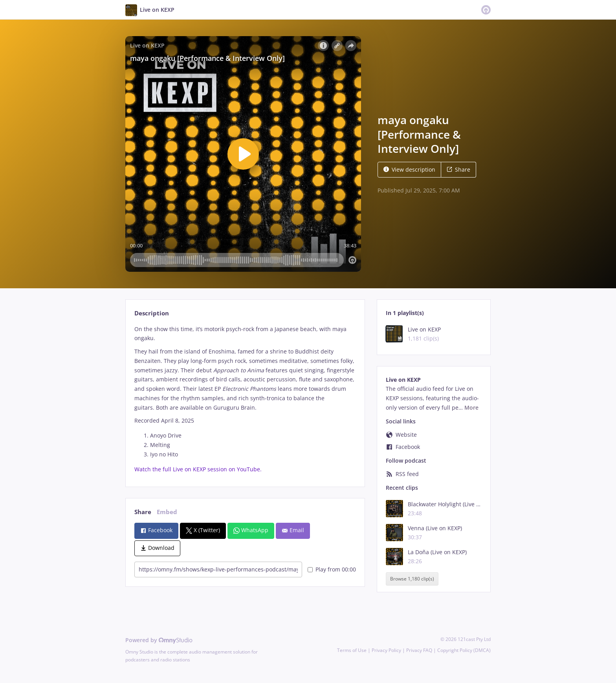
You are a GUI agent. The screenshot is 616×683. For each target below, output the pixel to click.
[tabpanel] (245, 399)
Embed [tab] (167, 512)
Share (458, 169)
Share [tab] (143, 512)
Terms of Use (352, 650)
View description (409, 169)
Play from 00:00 (332, 569)
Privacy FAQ (419, 650)
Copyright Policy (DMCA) (464, 650)
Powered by (159, 640)
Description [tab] (152, 313)
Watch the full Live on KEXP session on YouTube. (198, 469)
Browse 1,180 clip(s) (412, 579)
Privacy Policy (386, 650)
